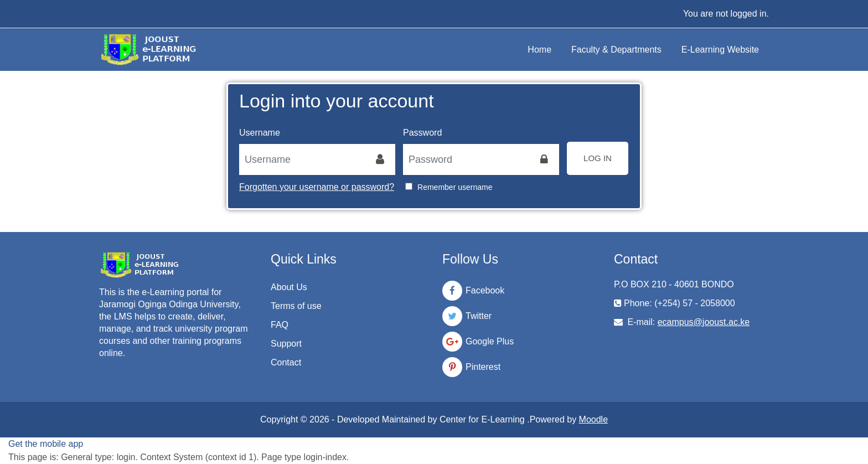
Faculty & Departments (616, 50)
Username (260, 133)
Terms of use (296, 306)
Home (539, 50)
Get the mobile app (46, 444)
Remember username (455, 187)
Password (422, 133)
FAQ (280, 325)
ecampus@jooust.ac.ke (704, 322)
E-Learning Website (720, 50)
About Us (289, 287)
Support (286, 344)
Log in (598, 158)
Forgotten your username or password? (317, 187)
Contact (286, 362)
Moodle (593, 419)
